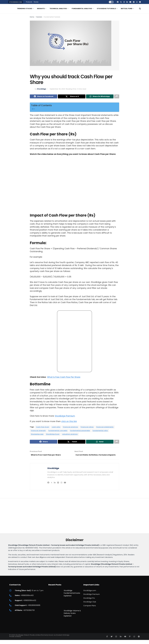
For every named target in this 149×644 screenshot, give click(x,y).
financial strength (38, 431)
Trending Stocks (25, 9)
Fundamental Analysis (82, 9)
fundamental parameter (80, 431)
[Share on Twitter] (72, 97)
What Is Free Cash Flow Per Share (64, 378)
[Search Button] (140, 9)
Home (32, 17)
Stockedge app (37, 435)
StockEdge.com (16, 2)
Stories (36, 2)
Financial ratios (87, 427)
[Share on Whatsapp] (100, 97)
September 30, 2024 (57, 89)
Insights (41, 9)
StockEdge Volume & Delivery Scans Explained (72, 617)
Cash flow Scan (43, 427)
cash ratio (56, 427)
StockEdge (42, 89)
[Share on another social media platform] (117, 97)
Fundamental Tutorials (52, 17)
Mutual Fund (127, 9)
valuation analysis (70, 435)
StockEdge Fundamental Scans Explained (72, 597)
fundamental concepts (58, 431)
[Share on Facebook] (44, 97)
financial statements (105, 427)
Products (29, 2)
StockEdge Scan (53, 435)
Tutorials (39, 17)
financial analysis (70, 427)
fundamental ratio (100, 431)
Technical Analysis (58, 9)
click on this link (69, 422)
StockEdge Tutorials (106, 9)
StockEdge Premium (65, 416)
